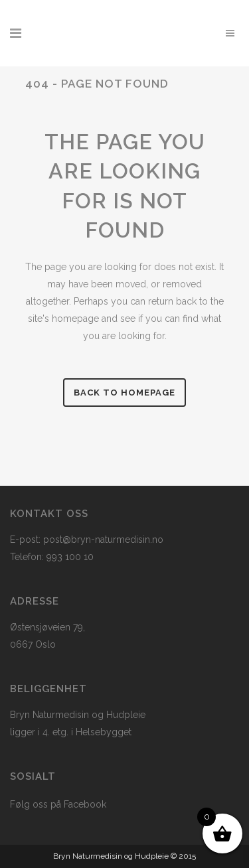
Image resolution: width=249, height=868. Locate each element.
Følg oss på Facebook (58, 804)
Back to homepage (124, 393)
